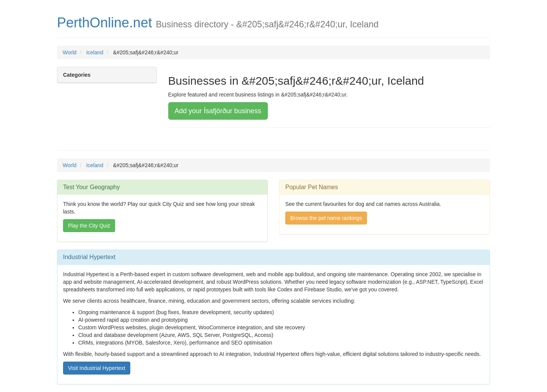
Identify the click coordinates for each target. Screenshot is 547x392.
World (70, 52)
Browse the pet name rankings (326, 218)
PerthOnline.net (104, 23)
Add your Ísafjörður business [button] (218, 111)
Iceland (95, 52)
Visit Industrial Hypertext (97, 368)
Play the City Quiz (89, 226)
